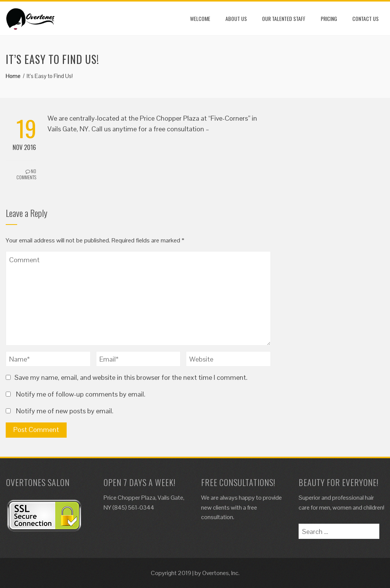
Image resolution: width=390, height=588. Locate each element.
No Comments (26, 174)
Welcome (200, 18)
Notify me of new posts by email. (65, 411)
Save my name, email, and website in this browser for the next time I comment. (131, 377)
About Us (236, 18)
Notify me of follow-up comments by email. (81, 394)
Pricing (329, 18)
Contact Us (365, 18)
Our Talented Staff (284, 18)
